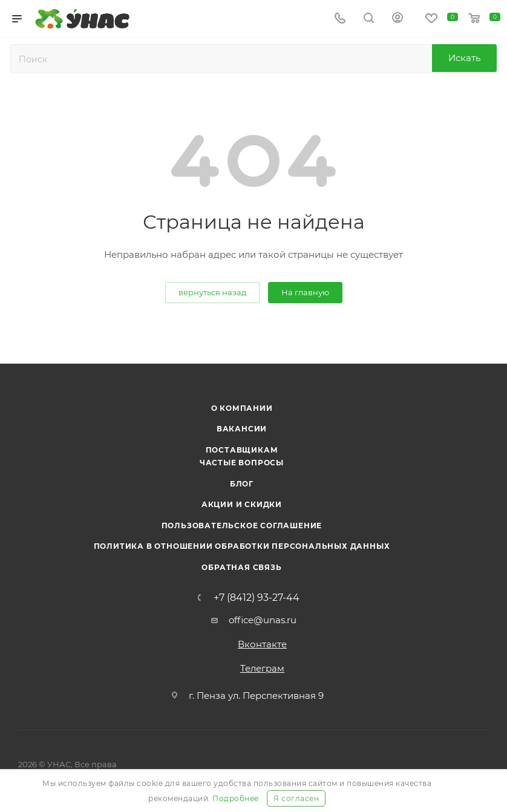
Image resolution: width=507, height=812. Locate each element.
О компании (242, 408)
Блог (242, 484)
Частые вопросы (242, 463)
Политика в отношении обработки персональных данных (242, 546)
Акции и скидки (242, 504)
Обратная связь (241, 567)
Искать (464, 58)
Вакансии (242, 429)
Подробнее (236, 798)
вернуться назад (212, 292)
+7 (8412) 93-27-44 (257, 598)
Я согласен (296, 798)
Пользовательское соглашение (242, 526)
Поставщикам (242, 450)
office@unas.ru (263, 620)
